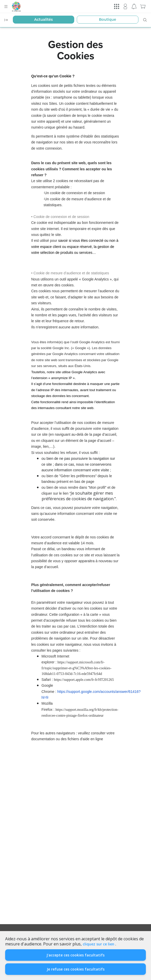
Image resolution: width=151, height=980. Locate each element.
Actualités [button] (43, 19)
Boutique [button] (107, 19)
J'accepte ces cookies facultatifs (75, 955)
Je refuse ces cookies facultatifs (76, 969)
